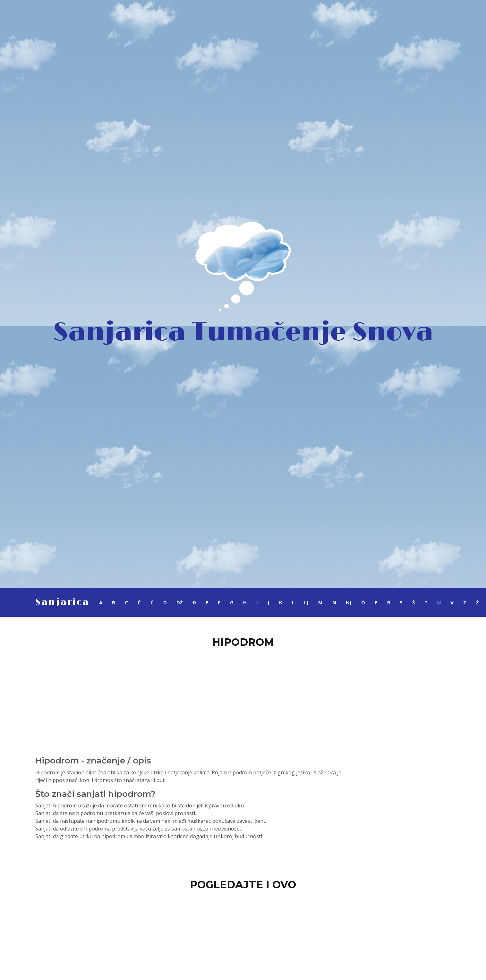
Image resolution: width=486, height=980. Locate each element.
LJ (306, 602)
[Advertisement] (243, 698)
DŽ (180, 602)
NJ (349, 602)
